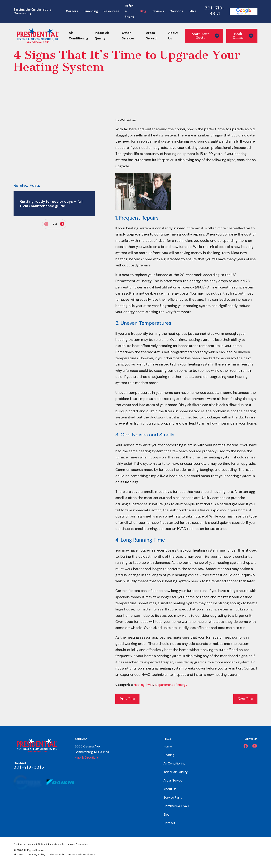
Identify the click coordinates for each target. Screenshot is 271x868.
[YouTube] (255, 746)
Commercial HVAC (176, 806)
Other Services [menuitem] (128, 36)
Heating (139, 685)
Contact (169, 823)
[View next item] (62, 177)
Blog (143, 11)
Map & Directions (87, 757)
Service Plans (173, 797)
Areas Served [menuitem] (151, 36)
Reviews (158, 11)
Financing (91, 11)
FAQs (192, 11)
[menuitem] (19, 855)
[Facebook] (246, 746)
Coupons (176, 11)
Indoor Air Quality (175, 772)
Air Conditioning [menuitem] (78, 36)
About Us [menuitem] (173, 36)
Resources (111, 11)
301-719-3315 (215, 11)
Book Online (243, 36)
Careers (72, 11)
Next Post (245, 699)
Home (168, 746)
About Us (170, 789)
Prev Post (127, 699)
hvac (150, 685)
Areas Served (173, 780)
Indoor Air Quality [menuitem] (102, 36)
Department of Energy (171, 685)
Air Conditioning (174, 763)
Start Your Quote (205, 36)
